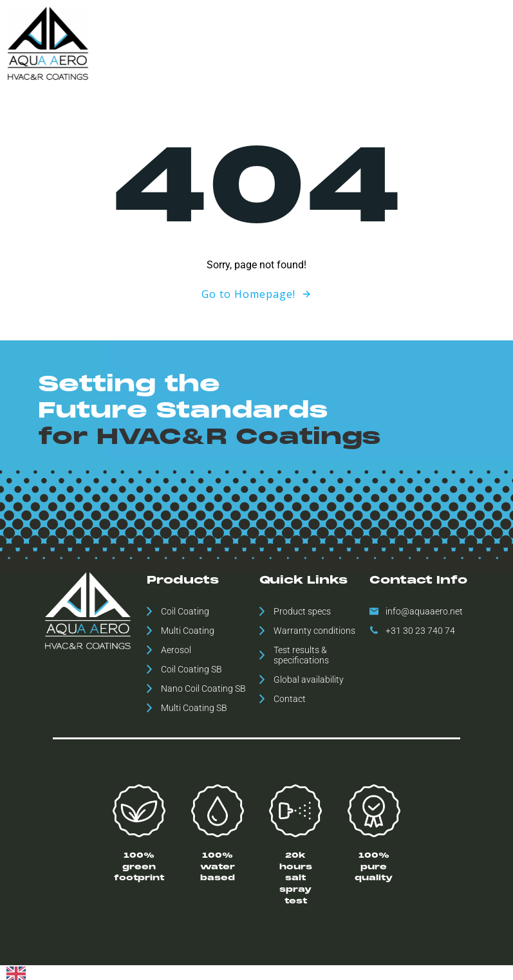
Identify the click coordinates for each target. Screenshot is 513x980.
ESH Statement (427, 43)
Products (217, 43)
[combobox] (16, 972)
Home (172, 43)
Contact (489, 43)
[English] (16, 971)
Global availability (286, 43)
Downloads (359, 43)
